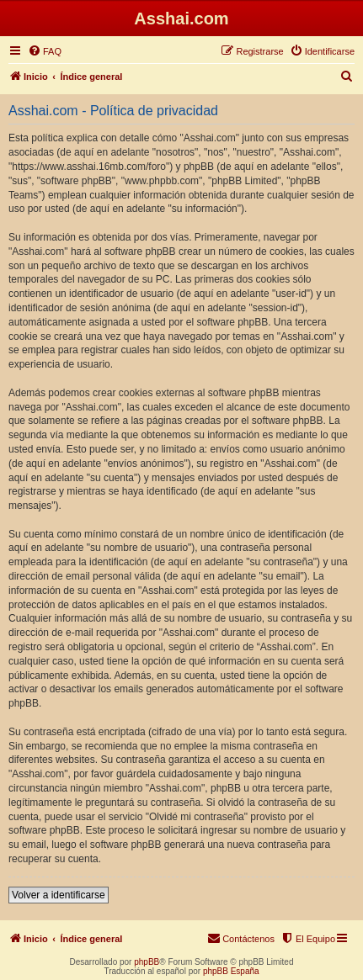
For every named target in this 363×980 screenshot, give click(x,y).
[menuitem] (45, 51)
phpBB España (231, 971)
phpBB (147, 962)
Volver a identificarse (59, 895)
